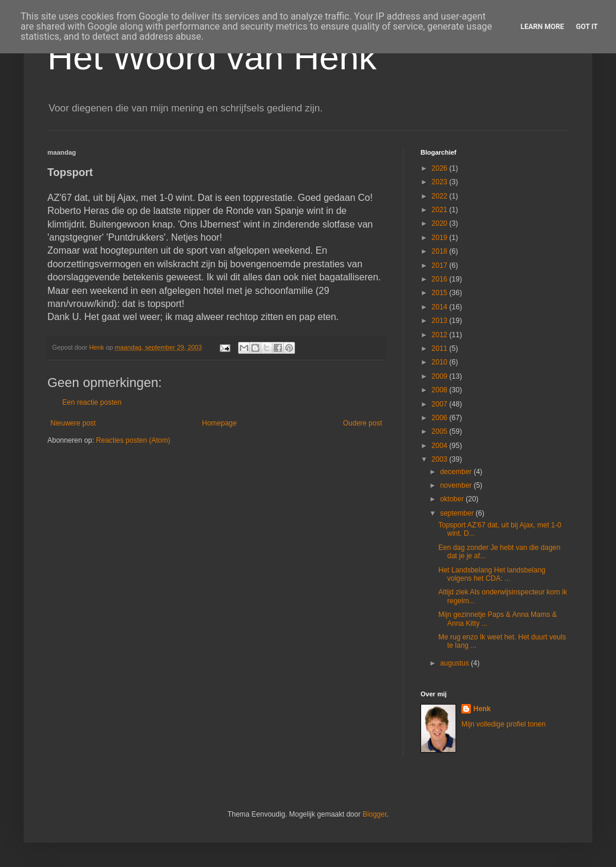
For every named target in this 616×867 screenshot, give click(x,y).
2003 (441, 459)
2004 (441, 446)
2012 (441, 335)
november (457, 485)
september (458, 513)
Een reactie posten (92, 402)
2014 (441, 307)
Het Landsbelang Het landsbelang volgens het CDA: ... (492, 574)
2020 (441, 223)
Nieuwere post (73, 423)
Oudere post (362, 423)
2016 (441, 279)
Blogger (375, 814)
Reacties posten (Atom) (133, 440)
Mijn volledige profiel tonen (503, 724)
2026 (441, 168)
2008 (441, 390)
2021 (441, 210)
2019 (441, 238)
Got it (587, 27)
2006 (441, 418)
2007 (441, 404)
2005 (441, 431)
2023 (441, 182)
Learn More (543, 27)
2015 (441, 293)
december (457, 472)
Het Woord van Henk (212, 57)
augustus (455, 663)
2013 (441, 321)
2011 (441, 348)
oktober (453, 499)
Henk (482, 709)
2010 (441, 362)
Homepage (219, 423)
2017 (441, 265)
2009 (441, 376)
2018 (441, 251)
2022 (441, 196)
